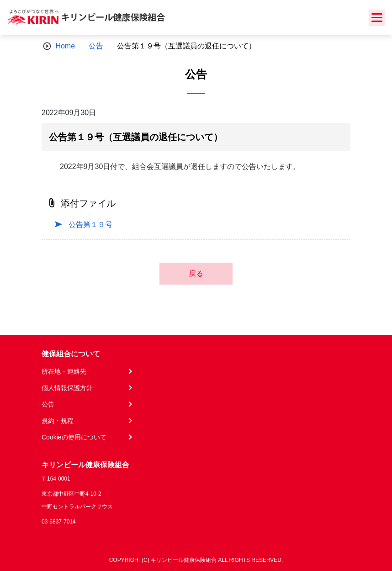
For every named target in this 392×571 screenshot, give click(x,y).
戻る (196, 273)
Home (65, 46)
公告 (96, 46)
